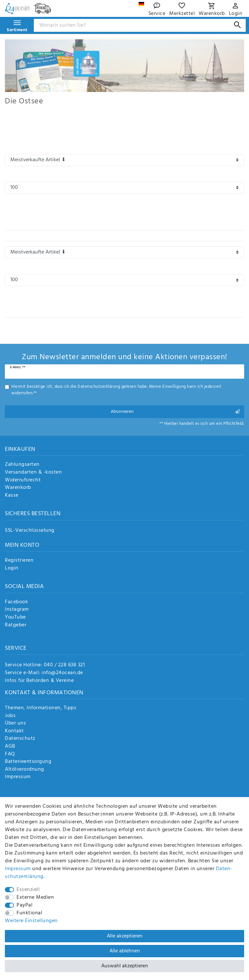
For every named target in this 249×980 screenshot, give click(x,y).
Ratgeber (16, 625)
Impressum (18, 777)
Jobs (10, 716)
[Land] (141, 4)
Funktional (29, 913)
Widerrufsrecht (23, 480)
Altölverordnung (25, 770)
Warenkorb (18, 488)
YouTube (15, 618)
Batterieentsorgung (28, 762)
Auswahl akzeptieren (125, 966)
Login (12, 568)
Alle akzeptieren (125, 936)
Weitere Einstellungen (31, 921)
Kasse (12, 496)
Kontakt (14, 731)
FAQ (10, 754)
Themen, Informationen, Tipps (41, 708)
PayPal (25, 905)
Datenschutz (20, 739)
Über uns (15, 724)
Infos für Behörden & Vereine (39, 681)
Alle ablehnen (125, 951)
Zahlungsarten (22, 465)
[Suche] (237, 25)
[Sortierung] (125, 160)
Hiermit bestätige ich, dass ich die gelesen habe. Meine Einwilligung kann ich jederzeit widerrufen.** (116, 390)
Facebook (16, 602)
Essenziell (28, 890)
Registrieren (19, 561)
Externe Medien (35, 897)
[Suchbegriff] (140, 25)
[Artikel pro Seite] (125, 188)
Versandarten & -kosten (33, 473)
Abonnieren (175, 412)
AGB (10, 747)
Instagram (17, 610)
